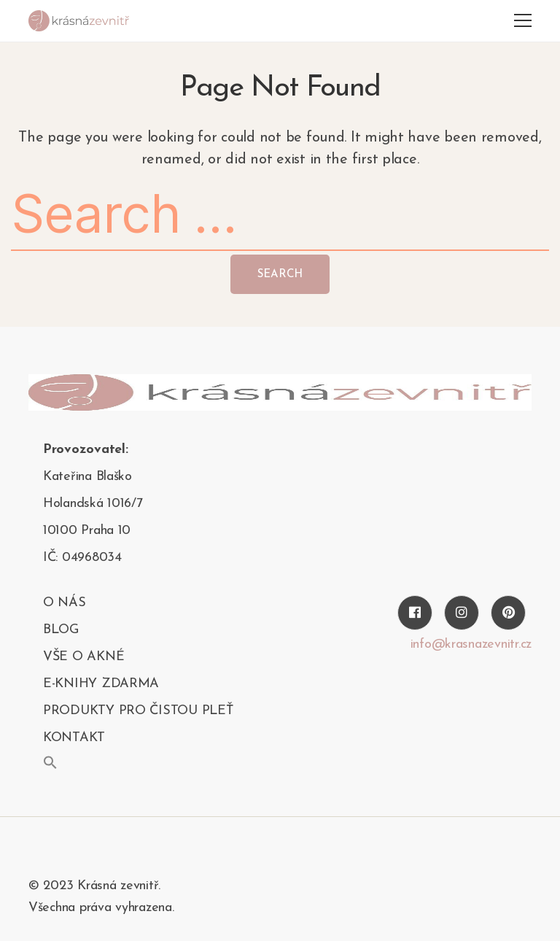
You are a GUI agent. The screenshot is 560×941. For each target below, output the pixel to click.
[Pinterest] (508, 613)
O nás (65, 603)
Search (280, 275)
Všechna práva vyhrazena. (101, 908)
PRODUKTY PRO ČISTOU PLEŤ (138, 711)
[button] (50, 762)
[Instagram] (462, 613)
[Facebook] (415, 613)
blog (61, 630)
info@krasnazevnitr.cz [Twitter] (471, 644)
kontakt (74, 738)
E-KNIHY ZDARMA (101, 684)
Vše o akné (83, 657)
